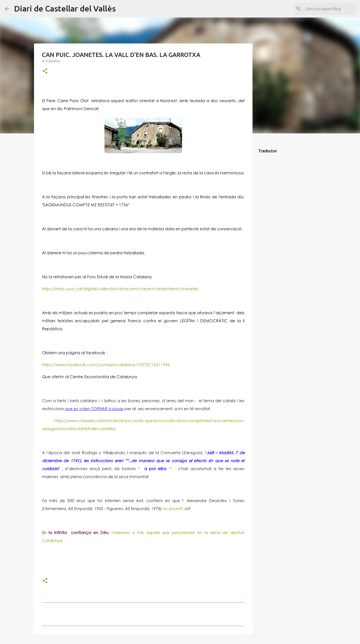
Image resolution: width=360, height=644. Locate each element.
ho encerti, (173, 508)
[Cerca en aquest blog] (330, 9)
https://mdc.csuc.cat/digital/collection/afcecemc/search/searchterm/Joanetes (120, 289)
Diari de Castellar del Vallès (65, 8)
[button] (45, 71)
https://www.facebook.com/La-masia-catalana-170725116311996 (106, 365)
